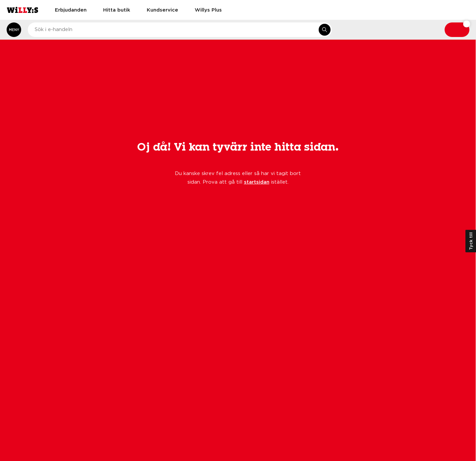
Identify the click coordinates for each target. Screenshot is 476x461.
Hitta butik (117, 10)
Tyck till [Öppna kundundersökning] (471, 241)
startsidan (257, 182)
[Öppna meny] (14, 30)
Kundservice (162, 10)
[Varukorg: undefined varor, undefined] (457, 30)
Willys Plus (208, 10)
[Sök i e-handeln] (325, 30)
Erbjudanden (71, 10)
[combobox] (180, 30)
